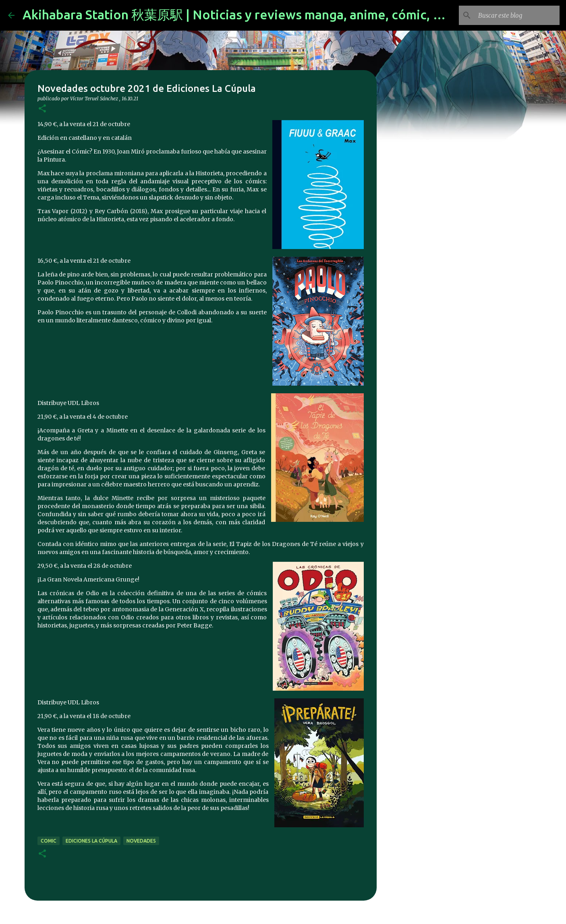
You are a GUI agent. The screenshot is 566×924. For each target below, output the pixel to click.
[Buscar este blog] (517, 15)
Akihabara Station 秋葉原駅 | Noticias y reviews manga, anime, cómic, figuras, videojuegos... (294, 15)
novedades (141, 841)
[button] (42, 109)
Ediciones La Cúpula (91, 841)
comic (49, 841)
